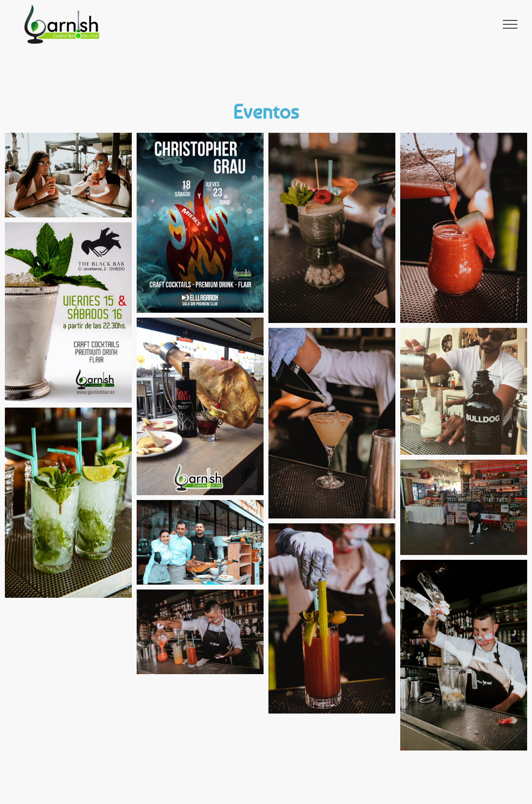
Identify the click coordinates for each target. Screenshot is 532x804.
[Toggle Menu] (510, 24)
